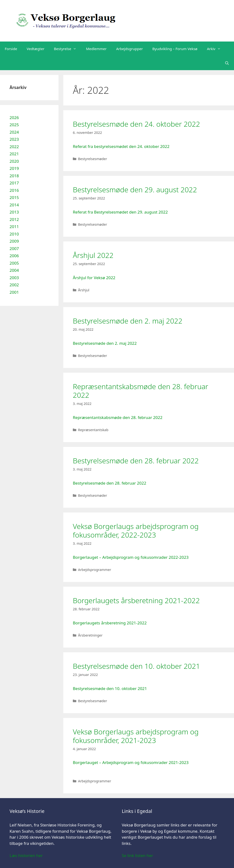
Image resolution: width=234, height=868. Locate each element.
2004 (14, 270)
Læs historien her (26, 855)
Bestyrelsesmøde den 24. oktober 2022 (136, 124)
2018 (14, 176)
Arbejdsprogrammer (95, 570)
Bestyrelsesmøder (93, 159)
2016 (14, 190)
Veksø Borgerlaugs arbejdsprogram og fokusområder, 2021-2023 (136, 736)
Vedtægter (36, 49)
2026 (14, 118)
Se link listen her (137, 855)
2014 (14, 205)
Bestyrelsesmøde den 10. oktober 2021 (136, 666)
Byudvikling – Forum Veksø (175, 49)
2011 (14, 227)
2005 (14, 263)
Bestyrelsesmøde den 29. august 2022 (135, 190)
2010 (14, 234)
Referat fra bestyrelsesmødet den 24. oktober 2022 (121, 146)
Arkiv (216, 49)
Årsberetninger (90, 635)
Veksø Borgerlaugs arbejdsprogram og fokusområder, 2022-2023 (136, 531)
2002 (14, 285)
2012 (14, 219)
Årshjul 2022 (93, 255)
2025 (14, 125)
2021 (14, 154)
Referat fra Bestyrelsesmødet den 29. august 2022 (120, 212)
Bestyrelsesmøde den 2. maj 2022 (128, 321)
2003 (14, 278)
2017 (14, 183)
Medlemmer (96, 49)
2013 (14, 212)
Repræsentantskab (93, 430)
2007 (14, 248)
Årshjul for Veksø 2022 (94, 278)
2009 (14, 241)
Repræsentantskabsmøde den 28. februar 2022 (141, 391)
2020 (14, 161)
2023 (14, 139)
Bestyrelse (68, 49)
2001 (14, 292)
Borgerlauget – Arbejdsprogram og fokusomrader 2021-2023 (131, 762)
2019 (14, 168)
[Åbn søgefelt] (227, 63)
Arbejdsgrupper (130, 49)
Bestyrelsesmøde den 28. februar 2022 (136, 461)
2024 (14, 132)
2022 (14, 147)
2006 (14, 256)
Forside (11, 49)
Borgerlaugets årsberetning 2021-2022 (136, 600)
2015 (14, 197)
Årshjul (84, 290)
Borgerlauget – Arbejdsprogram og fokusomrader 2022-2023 (131, 557)
